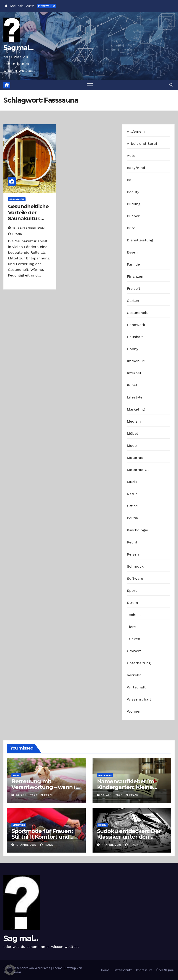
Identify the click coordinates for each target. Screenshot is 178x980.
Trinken (134, 639)
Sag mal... (18, 48)
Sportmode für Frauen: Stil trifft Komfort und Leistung (42, 837)
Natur (132, 494)
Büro (131, 228)
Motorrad (135, 458)
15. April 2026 (27, 845)
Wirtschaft (136, 687)
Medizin (134, 421)
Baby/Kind (136, 168)
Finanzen (135, 276)
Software (135, 578)
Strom (133, 603)
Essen (132, 252)
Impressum (144, 970)
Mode (132, 446)
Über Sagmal (165, 970)
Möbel (132, 433)
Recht (132, 542)
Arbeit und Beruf (142, 144)
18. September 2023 (29, 228)
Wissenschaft (139, 699)
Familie (133, 264)
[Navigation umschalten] (90, 85)
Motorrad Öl (138, 470)
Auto (131, 156)
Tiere (131, 627)
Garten (133, 301)
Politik (133, 518)
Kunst (132, 385)
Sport (132, 591)
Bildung (134, 204)
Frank (15, 234)
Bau (130, 180)
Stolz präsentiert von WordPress (27, 968)
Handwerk (136, 325)
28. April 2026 (27, 795)
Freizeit (134, 288)
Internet (134, 373)
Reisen (133, 554)
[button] (171, 85)
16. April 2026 (112, 795)
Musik (132, 482)
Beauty (133, 192)
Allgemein (136, 131)
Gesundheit (17, 199)
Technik (134, 615)
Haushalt (135, 337)
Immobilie (136, 361)
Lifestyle (135, 397)
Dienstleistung (140, 240)
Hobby (133, 349)
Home (105, 970)
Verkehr (134, 675)
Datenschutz (123, 970)
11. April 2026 (112, 845)
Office (132, 506)
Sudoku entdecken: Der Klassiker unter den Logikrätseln (129, 837)
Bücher (133, 216)
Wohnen (134, 711)
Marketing (136, 409)
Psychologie (138, 530)
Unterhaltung (139, 663)
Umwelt (134, 651)
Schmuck (135, 566)
